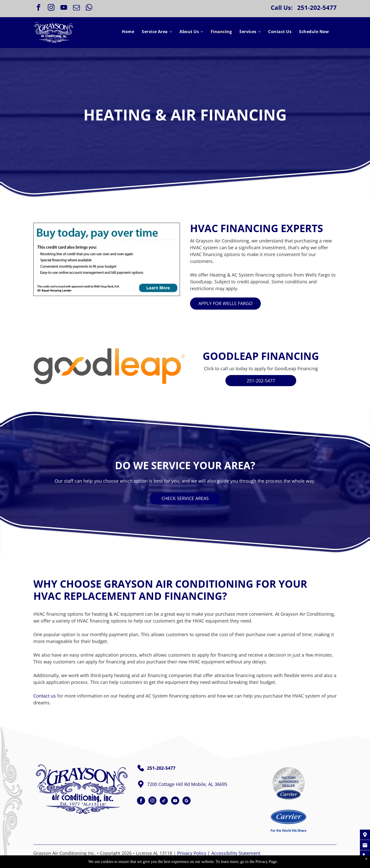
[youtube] (64, 8)
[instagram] (51, 8)
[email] (76, 8)
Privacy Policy (192, 853)
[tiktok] (164, 801)
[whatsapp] (89, 8)
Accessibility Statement (236, 853)
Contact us (45, 696)
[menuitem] (128, 32)
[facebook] (38, 8)
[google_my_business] (187, 801)
